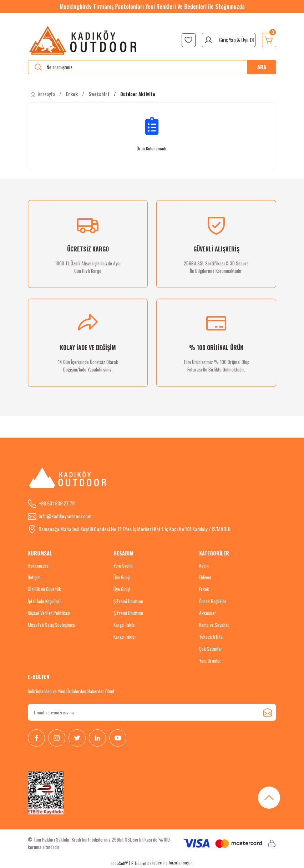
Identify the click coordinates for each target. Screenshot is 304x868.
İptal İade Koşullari (44, 601)
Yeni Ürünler (210, 660)
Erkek (204, 589)
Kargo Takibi (125, 625)
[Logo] (83, 40)
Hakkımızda (38, 565)
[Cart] (269, 40)
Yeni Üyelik (123, 565)
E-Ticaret (139, 863)
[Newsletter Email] (152, 712)
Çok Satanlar (211, 649)
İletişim (34, 577)
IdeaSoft (120, 863)
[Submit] (268, 712)
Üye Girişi (122, 577)
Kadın (204, 565)
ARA (262, 67)
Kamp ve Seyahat (214, 625)
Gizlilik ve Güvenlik (44, 589)
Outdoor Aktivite (138, 94)
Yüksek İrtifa (211, 637)
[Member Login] (229, 40)
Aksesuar (208, 613)
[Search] (152, 67)
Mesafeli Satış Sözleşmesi (52, 625)
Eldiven (205, 577)
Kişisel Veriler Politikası (49, 613)
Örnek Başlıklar (213, 601)
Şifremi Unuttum (128, 601)
